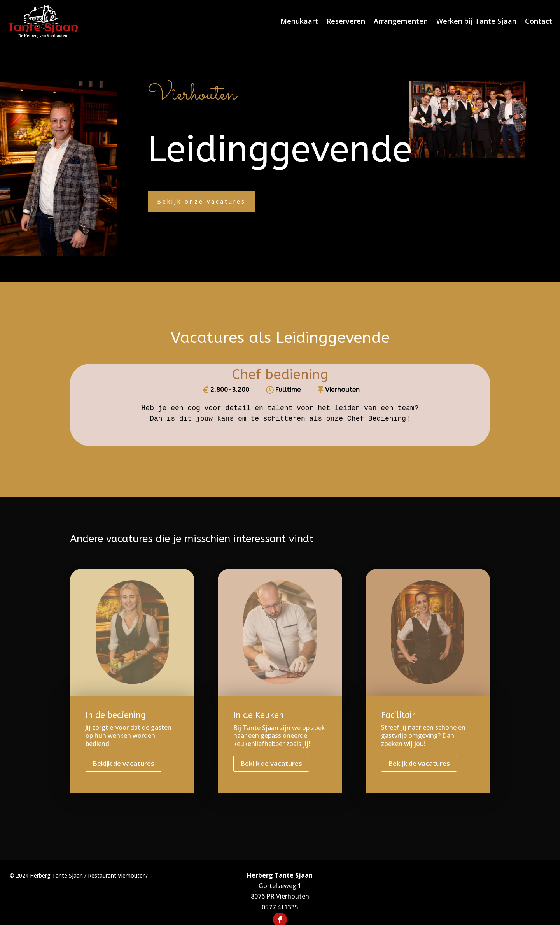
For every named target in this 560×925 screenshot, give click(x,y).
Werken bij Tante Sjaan (476, 21)
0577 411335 (280, 907)
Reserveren (346, 21)
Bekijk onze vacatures (201, 201)
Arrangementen (401, 21)
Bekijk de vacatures (123, 763)
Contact (539, 21)
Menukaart (299, 21)
